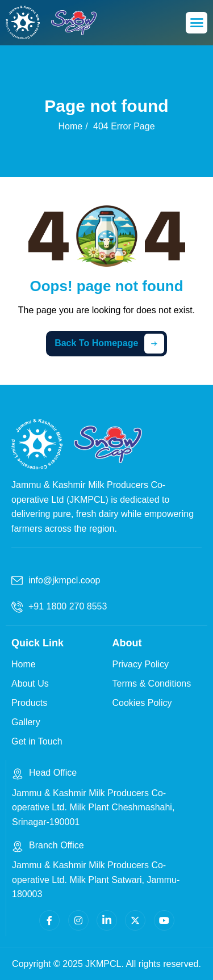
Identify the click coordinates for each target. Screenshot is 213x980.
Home (24, 664)
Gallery (26, 722)
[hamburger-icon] (197, 23)
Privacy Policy (141, 664)
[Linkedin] (107, 920)
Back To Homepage (109, 344)
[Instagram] (78, 920)
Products (29, 703)
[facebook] (49, 920)
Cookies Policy (142, 703)
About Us (30, 684)
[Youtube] (164, 920)
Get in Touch (37, 741)
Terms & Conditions (152, 684)
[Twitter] (135, 920)
